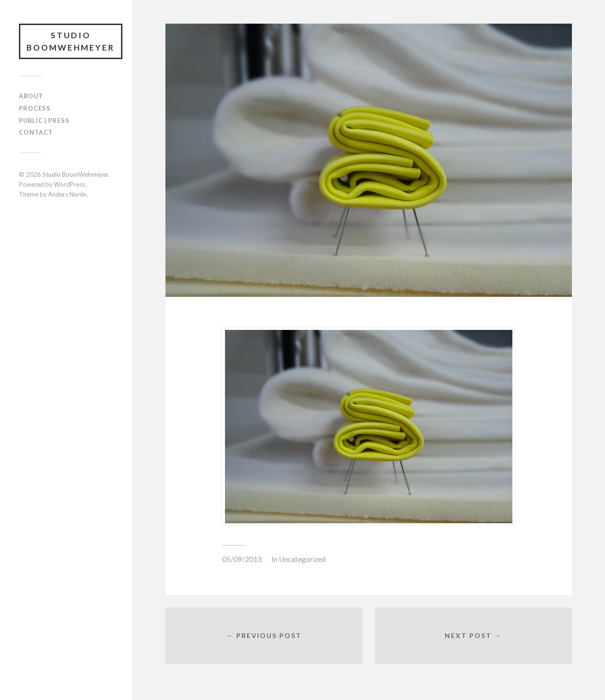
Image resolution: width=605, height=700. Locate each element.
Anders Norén (67, 194)
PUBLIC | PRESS (44, 121)
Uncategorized (302, 559)
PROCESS (35, 108)
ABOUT (31, 96)
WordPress (69, 184)
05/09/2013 (242, 559)
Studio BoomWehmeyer (71, 41)
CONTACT (36, 132)
